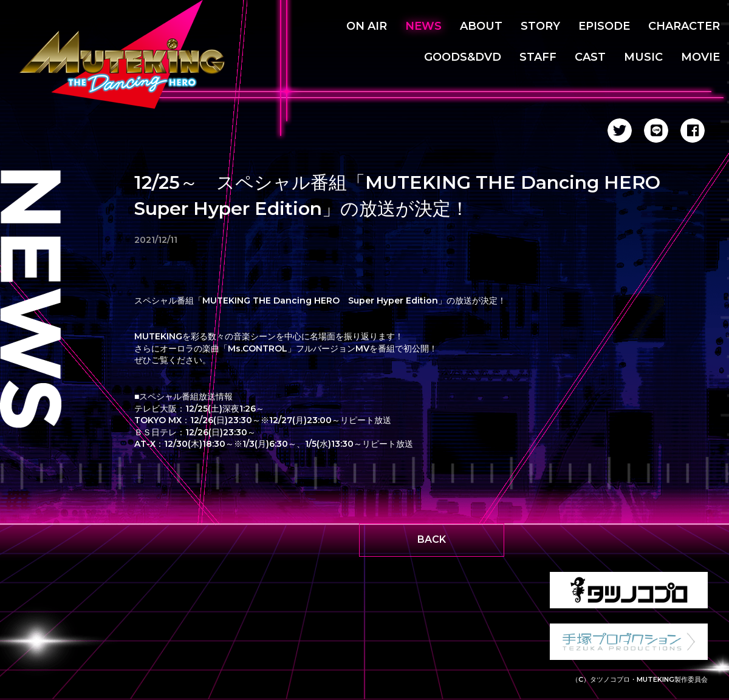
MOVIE (700, 57)
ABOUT (481, 26)
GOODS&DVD (463, 57)
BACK (432, 539)
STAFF (538, 57)
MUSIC (643, 57)
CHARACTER (684, 26)
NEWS (423, 26)
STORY (540, 26)
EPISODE (604, 26)
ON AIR (367, 26)
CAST (590, 57)
